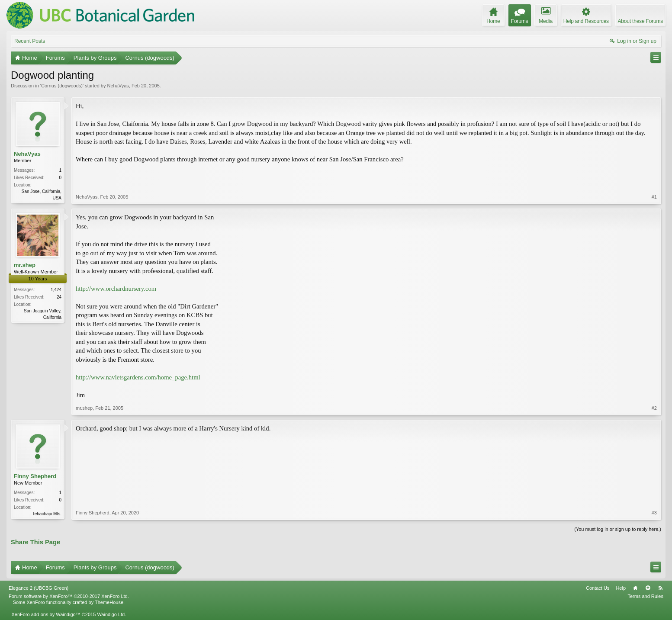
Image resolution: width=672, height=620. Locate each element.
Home (635, 588)
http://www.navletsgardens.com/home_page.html (138, 377)
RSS (660, 588)
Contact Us (598, 588)
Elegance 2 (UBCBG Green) (39, 588)
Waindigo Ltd (111, 614)
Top (648, 588)
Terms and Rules (645, 596)
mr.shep (25, 265)
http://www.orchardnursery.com (116, 289)
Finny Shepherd (35, 476)
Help (621, 588)
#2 (654, 408)
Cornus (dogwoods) (62, 86)
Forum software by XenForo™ (69, 596)
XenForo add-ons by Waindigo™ (46, 614)
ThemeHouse (109, 602)
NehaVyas (118, 86)
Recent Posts (30, 41)
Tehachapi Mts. (47, 514)
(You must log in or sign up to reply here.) (618, 529)
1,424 (56, 290)
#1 (654, 197)
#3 (654, 513)
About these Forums (640, 21)
